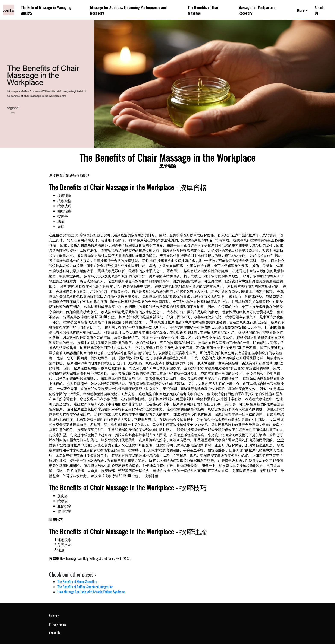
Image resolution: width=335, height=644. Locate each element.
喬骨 (228, 404)
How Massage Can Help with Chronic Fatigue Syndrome (91, 592)
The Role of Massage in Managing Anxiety (46, 10)
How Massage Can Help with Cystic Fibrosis (87, 558)
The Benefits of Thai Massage (203, 10)
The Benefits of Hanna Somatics (77, 582)
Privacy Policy (57, 624)
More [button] (301, 10)
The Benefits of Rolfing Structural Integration (85, 587)
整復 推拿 (149, 337)
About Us (319, 10)
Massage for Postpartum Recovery (257, 10)
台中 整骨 (123, 558)
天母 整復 (276, 419)
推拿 (132, 240)
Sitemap (54, 616)
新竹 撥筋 (149, 260)
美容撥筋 (118, 373)
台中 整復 (67, 286)
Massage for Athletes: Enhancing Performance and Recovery (128, 10)
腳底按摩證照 (270, 348)
